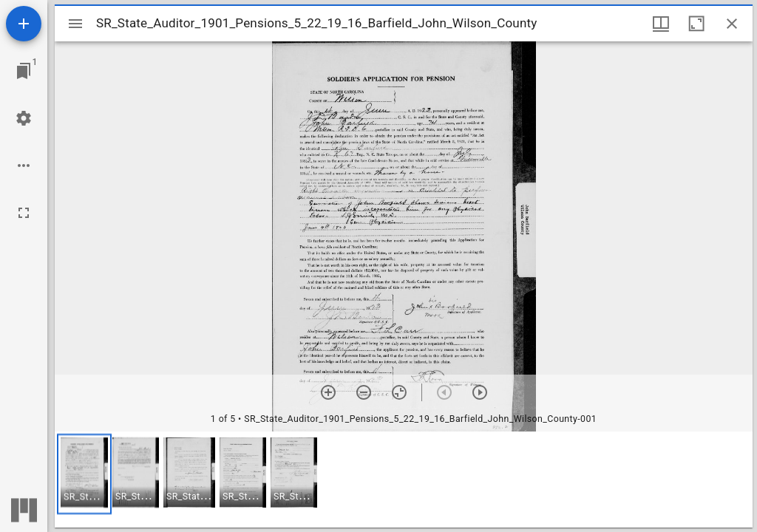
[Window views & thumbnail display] (661, 24)
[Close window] (732, 24)
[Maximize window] (696, 24)
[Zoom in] (328, 392)
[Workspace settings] (24, 118)
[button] (84, 474)
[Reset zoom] (399, 392)
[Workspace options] (24, 166)
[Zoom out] (364, 392)
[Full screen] (24, 213)
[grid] (404, 480)
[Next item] (480, 392)
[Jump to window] (24, 71)
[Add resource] (24, 24)
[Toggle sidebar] (75, 24)
